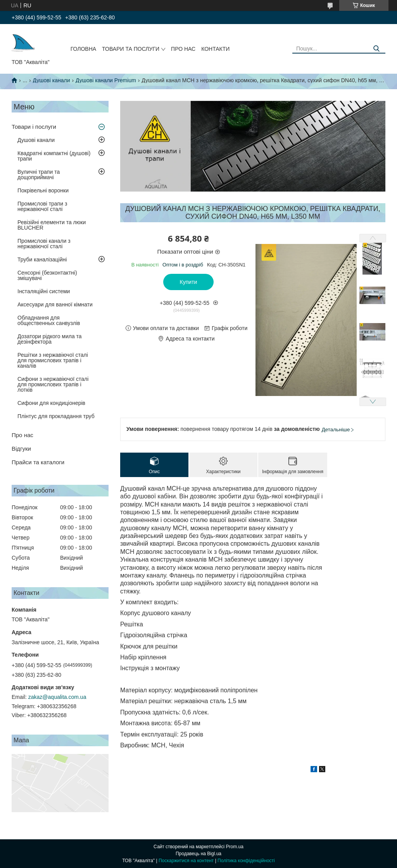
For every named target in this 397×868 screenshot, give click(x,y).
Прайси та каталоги (38, 462)
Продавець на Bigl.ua (198, 854)
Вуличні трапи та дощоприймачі (39, 175)
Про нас (183, 49)
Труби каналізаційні (42, 259)
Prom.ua (235, 847)
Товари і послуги (34, 127)
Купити (189, 282)
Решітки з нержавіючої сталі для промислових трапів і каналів (53, 360)
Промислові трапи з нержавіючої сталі (42, 206)
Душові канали (52, 80)
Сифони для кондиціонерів (51, 403)
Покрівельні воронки (43, 190)
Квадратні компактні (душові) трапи (54, 156)
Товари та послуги (131, 49)
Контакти (215, 49)
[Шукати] (377, 49)
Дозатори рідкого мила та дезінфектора (50, 339)
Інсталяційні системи (44, 291)
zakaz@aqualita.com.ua (57, 697)
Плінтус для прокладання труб (56, 416)
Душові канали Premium (106, 80)
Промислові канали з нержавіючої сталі (44, 244)
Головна (83, 49)
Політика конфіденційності (246, 861)
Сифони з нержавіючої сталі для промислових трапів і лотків (53, 384)
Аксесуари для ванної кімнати (55, 304)
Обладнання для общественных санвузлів (49, 320)
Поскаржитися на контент (186, 861)
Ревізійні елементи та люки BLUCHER (52, 225)
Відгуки (21, 449)
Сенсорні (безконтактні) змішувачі (47, 275)
